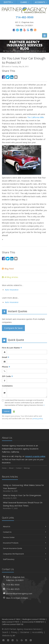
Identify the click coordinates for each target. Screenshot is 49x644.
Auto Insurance (12, 290)
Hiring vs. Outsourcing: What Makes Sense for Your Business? (24, 488)
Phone (6, 367)
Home (4, 468)
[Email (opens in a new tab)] (16, 77)
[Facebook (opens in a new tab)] (14, 30)
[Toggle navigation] (45, 35)
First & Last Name (12, 348)
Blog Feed (8, 269)
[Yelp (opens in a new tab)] (24, 30)
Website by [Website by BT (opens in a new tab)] (9, 635)
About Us (24, 526)
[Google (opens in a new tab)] (28, 30)
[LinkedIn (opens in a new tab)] (21, 30)
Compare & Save (13, 328)
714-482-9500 (13, 585)
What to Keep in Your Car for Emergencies (24, 497)
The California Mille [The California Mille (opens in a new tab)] (36, 117)
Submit (7, 411)
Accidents (41, 2)
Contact (19, 468)
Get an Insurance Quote (24, 548)
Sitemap (27, 468)
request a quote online (35, 456)
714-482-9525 (13, 589)
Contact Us (24, 532)
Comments (7, 386)
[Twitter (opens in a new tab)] (17, 30)
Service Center (24, 537)
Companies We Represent (24, 554)
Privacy (14, 632)
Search (5, 632)
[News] (35, 30)
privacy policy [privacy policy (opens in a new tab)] (38, 419)
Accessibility (38, 632)
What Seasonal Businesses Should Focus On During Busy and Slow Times (24, 505)
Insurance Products (24, 543)
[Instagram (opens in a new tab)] (32, 30)
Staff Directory (24, 559)
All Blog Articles (10, 277)
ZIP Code (7, 376)
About (11, 468)
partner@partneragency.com (19, 593)
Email (6, 357)
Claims (24, 2)
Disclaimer (25, 632)
